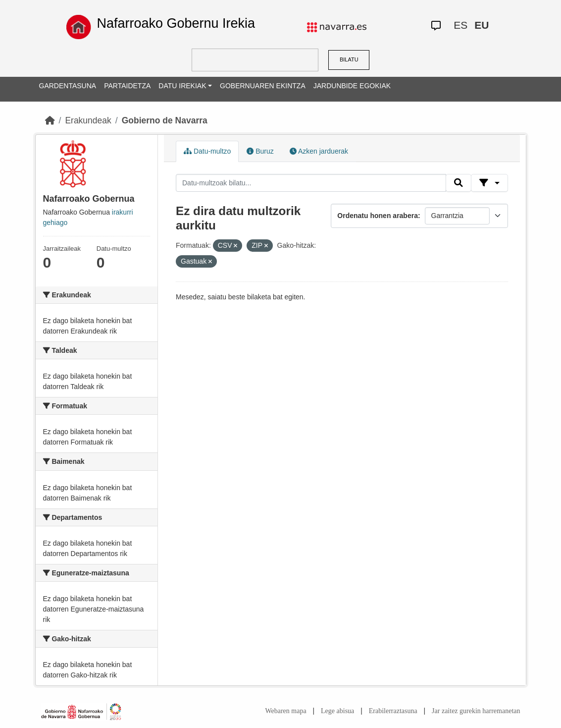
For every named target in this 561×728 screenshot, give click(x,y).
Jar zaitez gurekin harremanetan (476, 711)
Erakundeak (88, 120)
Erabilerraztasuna (393, 711)
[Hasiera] (50, 120)
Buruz (260, 151)
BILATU (349, 59)
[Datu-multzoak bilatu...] (311, 183)
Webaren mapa (285, 711)
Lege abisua (337, 711)
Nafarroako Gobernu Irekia (176, 23)
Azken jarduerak (319, 151)
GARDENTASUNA (68, 86)
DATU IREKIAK (182, 86)
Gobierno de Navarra (165, 120)
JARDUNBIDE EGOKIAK (352, 86)
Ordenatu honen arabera (378, 216)
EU (482, 25)
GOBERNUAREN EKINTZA (263, 86)
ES (460, 25)
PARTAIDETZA (127, 86)
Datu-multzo (207, 151)
